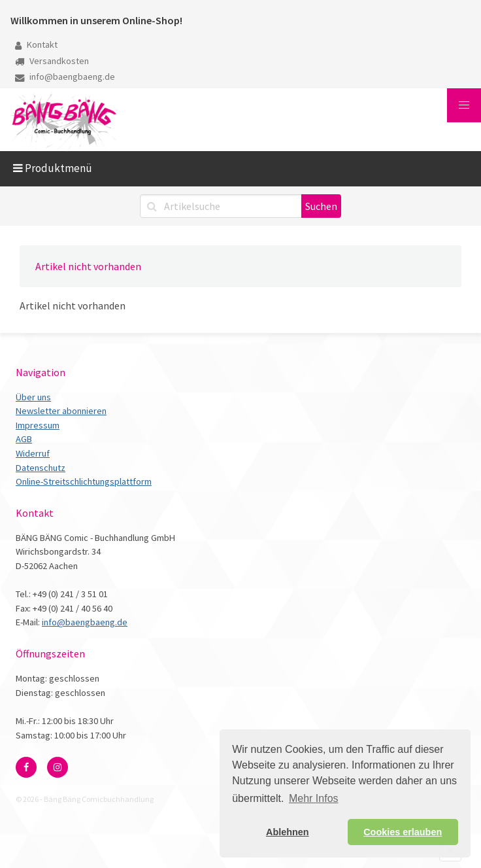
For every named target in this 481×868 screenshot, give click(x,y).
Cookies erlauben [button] (403, 832)
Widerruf (33, 453)
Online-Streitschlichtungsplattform (84, 481)
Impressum (38, 425)
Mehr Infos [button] (314, 798)
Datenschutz (41, 468)
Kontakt (36, 44)
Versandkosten (52, 61)
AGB (24, 439)
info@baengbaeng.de (65, 77)
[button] (464, 105)
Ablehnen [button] (288, 832)
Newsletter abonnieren (61, 411)
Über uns (33, 397)
